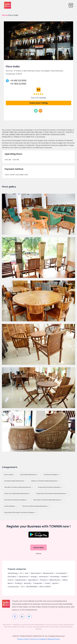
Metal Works (55, 580)
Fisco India (9, 475)
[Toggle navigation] (71, 5)
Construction (13, 587)
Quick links (38, 547)
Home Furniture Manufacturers (36, 506)
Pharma (43, 580)
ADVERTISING (32, 587)
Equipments (21, 580)
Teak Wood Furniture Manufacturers (52, 493)
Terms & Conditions (39, 639)
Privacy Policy (23, 639)
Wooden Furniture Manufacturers (48, 500)
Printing (18, 583)
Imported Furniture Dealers (50, 487)
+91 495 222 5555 (18, 81)
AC (21, 573)
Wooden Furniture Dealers (16, 500)
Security (27, 583)
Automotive (36, 573)
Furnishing (55, 577)
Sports (55, 583)
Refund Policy (54, 639)
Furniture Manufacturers (15, 481)
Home (5, 15)
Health (64, 577)
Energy (34, 577)
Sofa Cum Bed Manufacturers (17, 493)
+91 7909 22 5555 (18, 84)
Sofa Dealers (11, 506)
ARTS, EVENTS (45, 587)
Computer (38, 583)
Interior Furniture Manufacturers (45, 481)
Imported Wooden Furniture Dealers (20, 512)
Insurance (44, 577)
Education (12, 577)
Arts (27, 573)
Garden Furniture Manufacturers (18, 487)
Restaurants (48, 573)
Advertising (13, 573)
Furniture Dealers (52, 475)
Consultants (61, 573)
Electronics (24, 577)
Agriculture (33, 580)
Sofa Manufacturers (29, 475)
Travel (47, 583)
